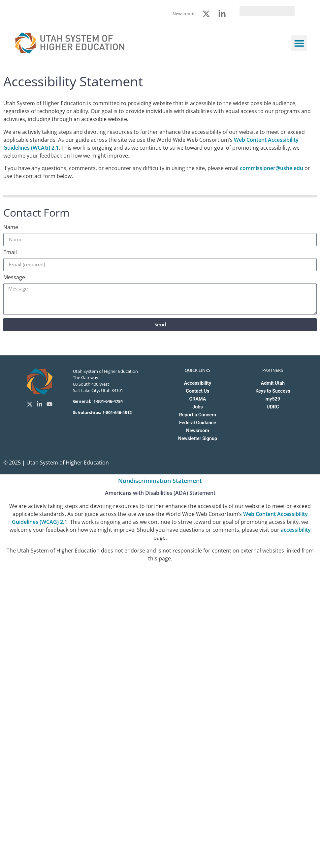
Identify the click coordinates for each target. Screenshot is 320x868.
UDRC (273, 407)
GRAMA (198, 399)
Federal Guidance (198, 423)
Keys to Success (273, 391)
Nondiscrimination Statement (160, 481)
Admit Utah (273, 383)
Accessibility (198, 383)
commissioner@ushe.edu (272, 168)
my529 (273, 399)
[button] (299, 43)
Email (10, 253)
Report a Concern (198, 415)
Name (11, 228)
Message (14, 278)
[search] (267, 11)
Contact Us (198, 391)
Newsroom (198, 431)
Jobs (198, 407)
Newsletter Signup (198, 439)
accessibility (296, 530)
